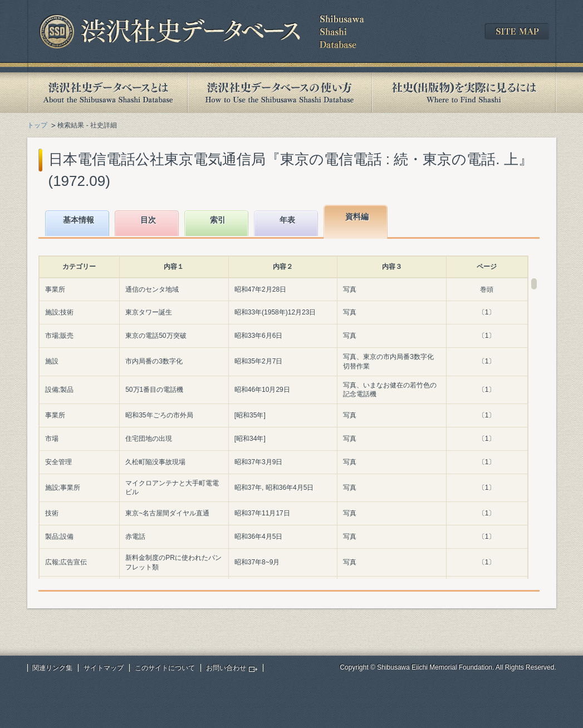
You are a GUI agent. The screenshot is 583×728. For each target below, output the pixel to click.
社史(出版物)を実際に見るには (464, 93)
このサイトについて (165, 668)
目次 (148, 220)
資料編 (357, 217)
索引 (218, 220)
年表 (287, 220)
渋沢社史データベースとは (107, 93)
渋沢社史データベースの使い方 (280, 93)
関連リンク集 (52, 668)
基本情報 (79, 220)
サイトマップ (104, 668)
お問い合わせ (226, 668)
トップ (37, 125)
